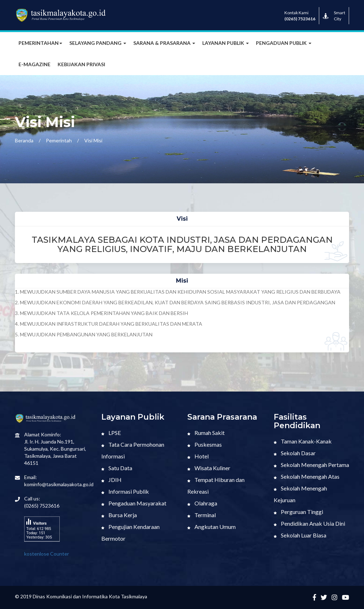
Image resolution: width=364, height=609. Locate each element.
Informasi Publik (125, 491)
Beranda (24, 140)
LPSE (111, 433)
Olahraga (202, 503)
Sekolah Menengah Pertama (311, 465)
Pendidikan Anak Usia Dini (309, 523)
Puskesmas (205, 444)
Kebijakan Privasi (81, 64)
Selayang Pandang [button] (98, 43)
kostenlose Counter (47, 554)
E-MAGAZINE (34, 64)
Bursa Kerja (119, 515)
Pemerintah (59, 140)
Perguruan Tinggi (298, 512)
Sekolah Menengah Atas (307, 476)
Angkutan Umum (212, 527)
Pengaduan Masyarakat (134, 503)
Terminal (202, 515)
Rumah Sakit (206, 433)
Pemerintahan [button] (40, 43)
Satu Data (117, 468)
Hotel (198, 456)
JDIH (111, 480)
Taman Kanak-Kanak (303, 441)
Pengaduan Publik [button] (284, 43)
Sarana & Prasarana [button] (164, 43)
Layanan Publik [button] (226, 43)
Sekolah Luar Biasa (300, 535)
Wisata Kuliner (209, 468)
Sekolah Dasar (295, 453)
